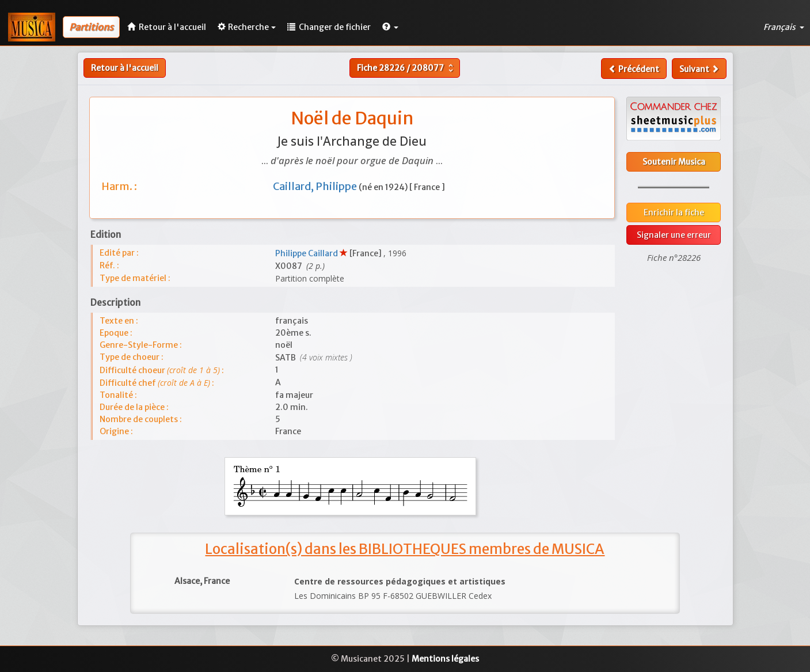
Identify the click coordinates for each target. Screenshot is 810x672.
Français (784, 27)
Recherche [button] (247, 27)
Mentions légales (445, 659)
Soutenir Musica (674, 162)
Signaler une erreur (674, 235)
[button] (390, 27)
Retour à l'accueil (125, 68)
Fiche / (406, 68)
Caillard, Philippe (316, 186)
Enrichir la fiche (674, 212)
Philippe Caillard (307, 253)
